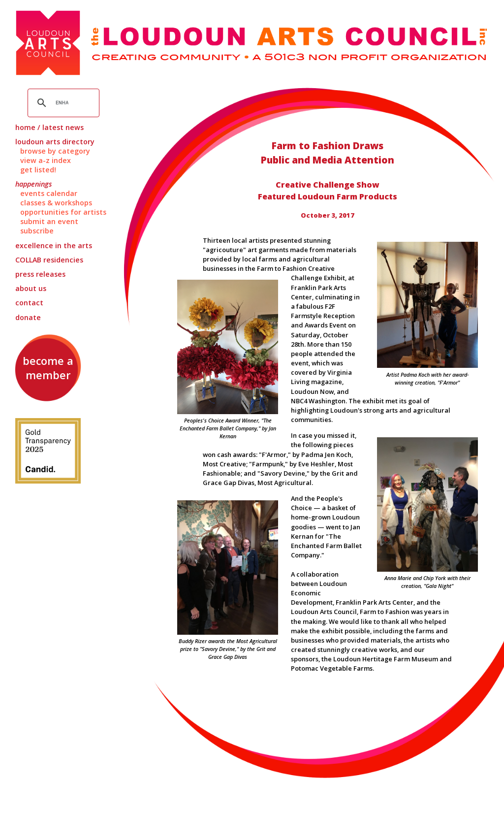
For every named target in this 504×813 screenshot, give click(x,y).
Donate (28, 317)
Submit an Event (49, 221)
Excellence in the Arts (54, 245)
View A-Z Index (46, 160)
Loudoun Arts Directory (55, 142)
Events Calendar (49, 193)
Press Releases (40, 274)
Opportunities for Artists (63, 212)
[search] (62, 103)
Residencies (49, 260)
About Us (31, 288)
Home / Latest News (49, 127)
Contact (29, 303)
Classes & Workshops (56, 203)
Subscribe (37, 231)
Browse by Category (55, 151)
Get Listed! (38, 170)
